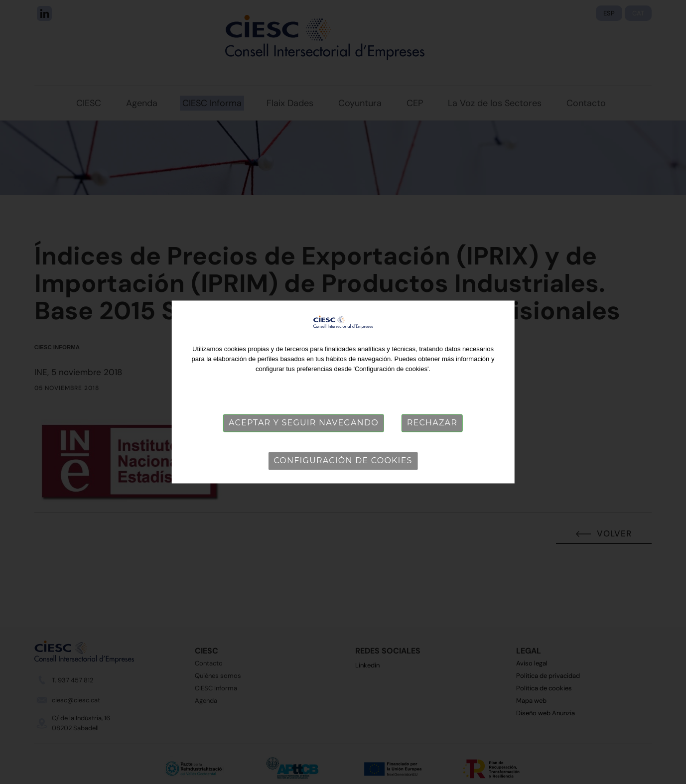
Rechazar (432, 423)
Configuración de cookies (343, 460)
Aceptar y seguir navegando (304, 423)
